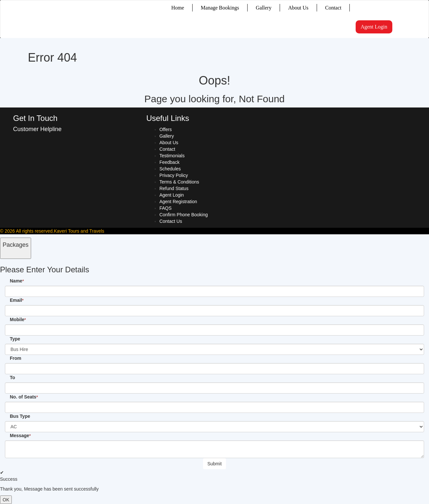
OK (6, 500)
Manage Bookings (220, 8)
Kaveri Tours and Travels (79, 231)
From (16, 358)
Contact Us (171, 221)
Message (20, 436)
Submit (214, 464)
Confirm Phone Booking (184, 215)
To (12, 378)
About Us (298, 8)
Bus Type (20, 416)
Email (17, 300)
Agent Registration (178, 202)
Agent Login (374, 27)
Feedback (169, 162)
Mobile (18, 320)
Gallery (264, 8)
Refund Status (174, 188)
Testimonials (172, 156)
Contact (333, 8)
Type (15, 339)
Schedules (170, 169)
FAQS (166, 208)
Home (178, 8)
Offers (166, 129)
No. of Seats (24, 397)
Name (17, 281)
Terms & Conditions (179, 182)
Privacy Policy (174, 175)
